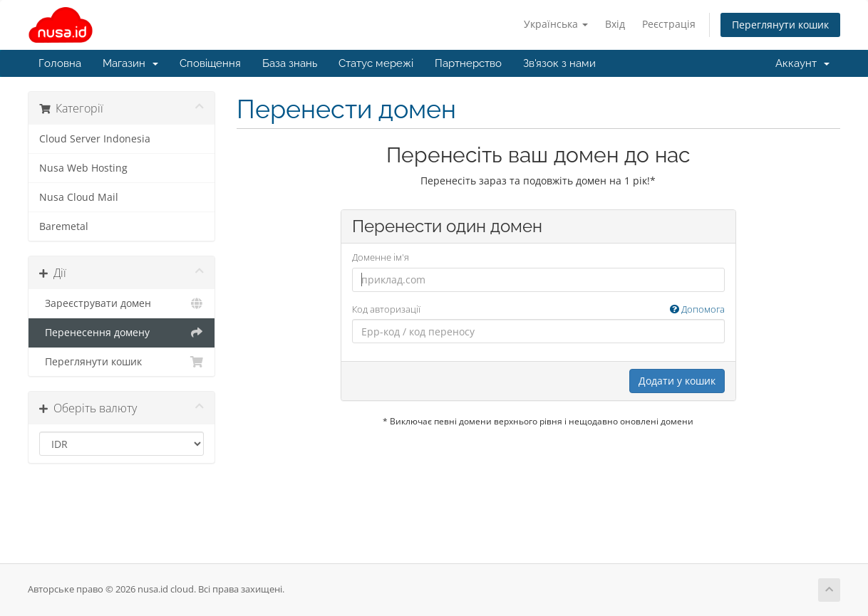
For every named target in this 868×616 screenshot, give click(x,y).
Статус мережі (376, 63)
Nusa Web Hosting (83, 168)
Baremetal (64, 226)
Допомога (697, 309)
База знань (290, 63)
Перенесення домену (122, 333)
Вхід (615, 24)
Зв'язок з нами (559, 63)
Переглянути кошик (780, 25)
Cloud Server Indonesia (95, 139)
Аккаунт (802, 63)
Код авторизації (538, 309)
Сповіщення (210, 63)
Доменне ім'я (381, 257)
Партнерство (468, 63)
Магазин (130, 63)
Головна (60, 63)
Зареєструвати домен (122, 303)
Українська (556, 24)
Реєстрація (669, 24)
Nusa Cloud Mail (79, 197)
